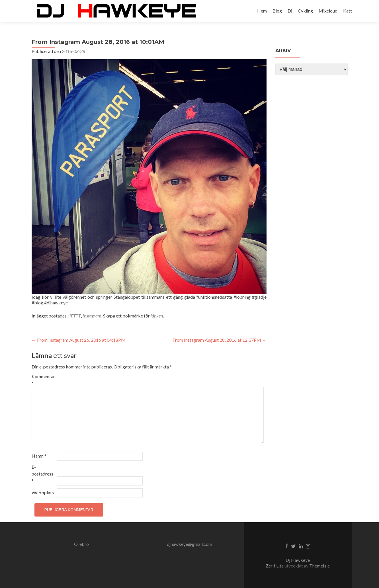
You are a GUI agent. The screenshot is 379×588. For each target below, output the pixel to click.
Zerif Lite (275, 566)
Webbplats (43, 492)
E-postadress (42, 474)
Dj (290, 11)
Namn (39, 456)
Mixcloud (328, 11)
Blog (277, 11)
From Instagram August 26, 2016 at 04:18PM (79, 340)
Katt (348, 11)
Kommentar (43, 380)
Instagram (92, 316)
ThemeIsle (319, 566)
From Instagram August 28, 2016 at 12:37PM (220, 340)
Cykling (305, 11)
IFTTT (75, 316)
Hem (262, 11)
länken (157, 316)
